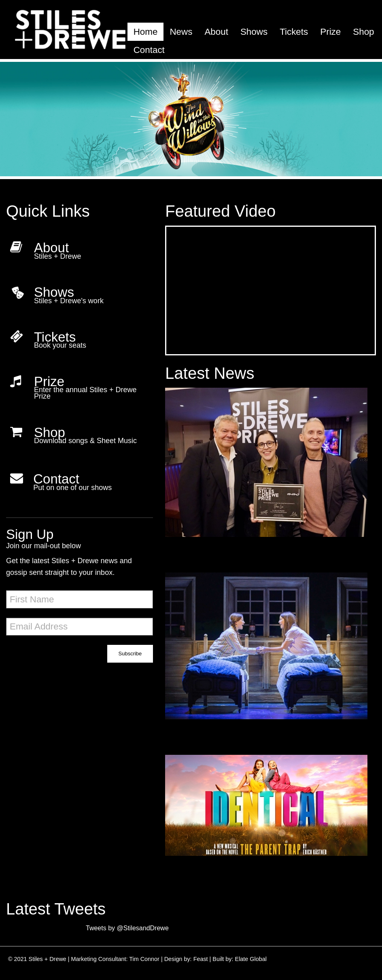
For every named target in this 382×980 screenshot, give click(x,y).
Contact (149, 50)
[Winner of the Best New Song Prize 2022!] (271, 473)
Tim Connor (144, 959)
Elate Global (251, 959)
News (181, 32)
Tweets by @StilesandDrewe (127, 928)
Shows (254, 32)
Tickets (294, 32)
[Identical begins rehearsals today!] (271, 816)
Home (146, 32)
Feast (201, 959)
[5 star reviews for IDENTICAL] (271, 656)
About (216, 32)
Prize (330, 32)
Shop (363, 32)
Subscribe (130, 654)
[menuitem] (146, 32)
